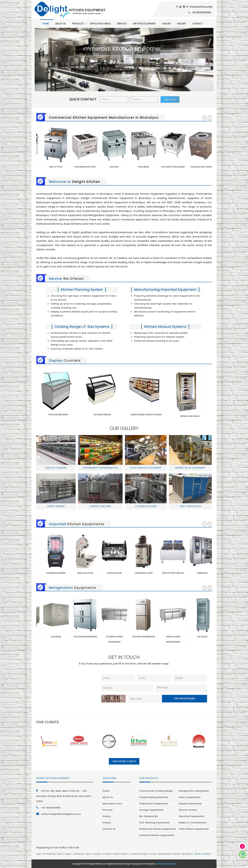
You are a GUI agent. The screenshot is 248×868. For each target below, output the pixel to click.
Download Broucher (201, 7)
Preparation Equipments (154, 804)
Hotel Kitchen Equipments (194, 829)
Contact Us (109, 829)
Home (46, 24)
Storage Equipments (151, 810)
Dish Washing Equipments (155, 823)
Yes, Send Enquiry (185, 698)
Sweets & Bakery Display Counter (146, 415)
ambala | (97, 854)
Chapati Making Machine (154, 797)
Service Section (188, 810)
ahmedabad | (50, 854)
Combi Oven (211, 573)
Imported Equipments (191, 816)
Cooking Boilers (146, 506)
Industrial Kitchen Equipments (157, 835)
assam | (154, 854)
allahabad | (79, 854)
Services (122, 24)
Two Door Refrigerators (153, 637)
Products (78, 24)
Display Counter (56, 468)
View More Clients (124, 761)
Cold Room (65, 637)
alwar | (89, 854)
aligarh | (69, 854)
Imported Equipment (144, 24)
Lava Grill (123, 167)
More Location (203, 854)
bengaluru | (188, 854)
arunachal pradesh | (140, 854)
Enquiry (181, 24)
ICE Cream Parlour (102, 415)
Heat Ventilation (190, 506)
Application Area (112, 804)
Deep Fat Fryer (64, 167)
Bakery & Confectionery (193, 823)
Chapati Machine (100, 506)
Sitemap (172, 864)
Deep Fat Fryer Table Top (182, 573)
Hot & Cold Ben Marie (58, 415)
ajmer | (61, 854)
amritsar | (107, 854)
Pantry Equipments (190, 797)
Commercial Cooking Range (156, 791)
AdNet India (161, 864)
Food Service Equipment (146, 468)
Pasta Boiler (152, 167)
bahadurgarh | (166, 854)
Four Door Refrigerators (94, 637)
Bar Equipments (149, 816)
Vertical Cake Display (190, 416)
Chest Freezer (56, 506)
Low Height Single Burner (181, 167)
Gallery (166, 24)
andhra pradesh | (121, 854)
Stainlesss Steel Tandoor (211, 167)
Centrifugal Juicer (153, 573)
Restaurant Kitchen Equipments (158, 829)
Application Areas (100, 24)
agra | (39, 854)
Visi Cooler (211, 637)
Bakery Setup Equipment (190, 468)
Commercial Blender (65, 573)
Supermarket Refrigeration (100, 468)
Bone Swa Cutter (94, 573)
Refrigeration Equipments (194, 791)
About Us (60, 24)
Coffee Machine (123, 573)
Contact (197, 24)
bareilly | (178, 854)
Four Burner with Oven (94, 167)
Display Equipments (190, 804)
